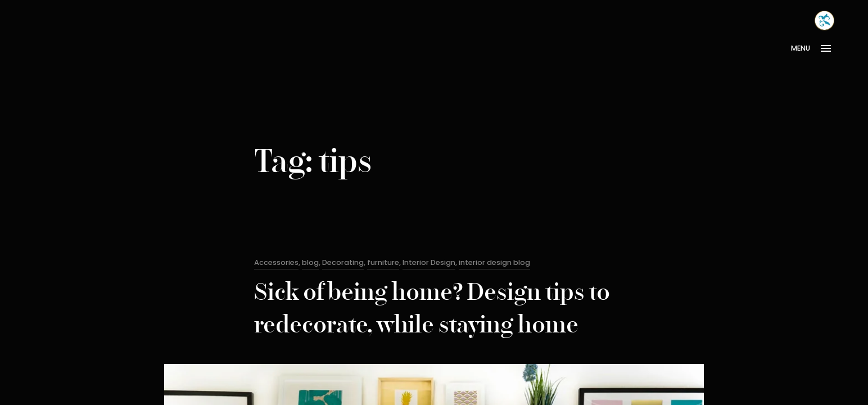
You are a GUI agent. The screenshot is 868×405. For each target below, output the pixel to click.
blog (310, 262)
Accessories (276, 262)
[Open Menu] (815, 48)
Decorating (343, 262)
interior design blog (494, 262)
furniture (383, 262)
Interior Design (429, 262)
